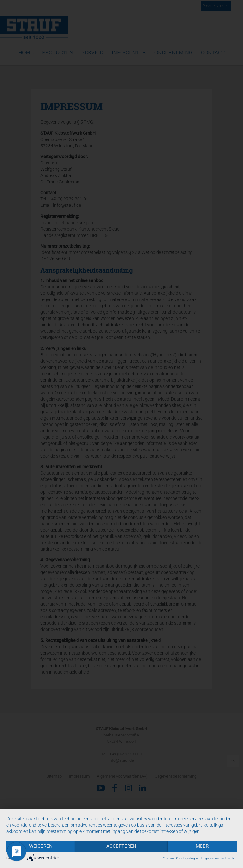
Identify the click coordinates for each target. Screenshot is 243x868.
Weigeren (41, 846)
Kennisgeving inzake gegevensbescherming (206, 858)
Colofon (168, 858)
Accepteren (121, 846)
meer (202, 846)
